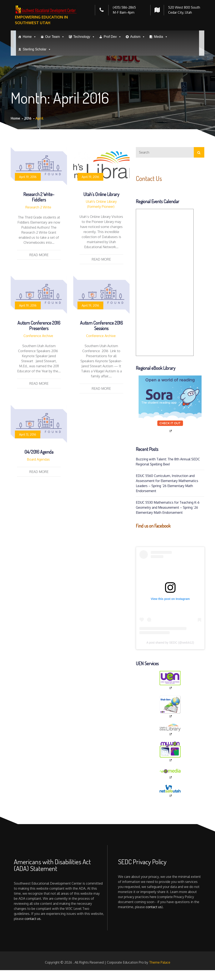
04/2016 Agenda (39, 452)
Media (161, 37)
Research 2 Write (38, 207)
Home (29, 37)
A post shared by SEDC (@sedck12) (170, 643)
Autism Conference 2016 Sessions (101, 325)
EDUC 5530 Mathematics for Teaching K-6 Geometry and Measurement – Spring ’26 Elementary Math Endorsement (168, 507)
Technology (84, 37)
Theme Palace (160, 962)
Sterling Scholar (37, 49)
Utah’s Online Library (101, 194)
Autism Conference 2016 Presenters (39, 325)
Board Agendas (38, 459)
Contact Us (149, 178)
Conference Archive (38, 336)
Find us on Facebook (153, 526)
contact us (33, 919)
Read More (39, 255)
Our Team (55, 37)
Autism (138, 37)
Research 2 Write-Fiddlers (39, 197)
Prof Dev (113, 37)
